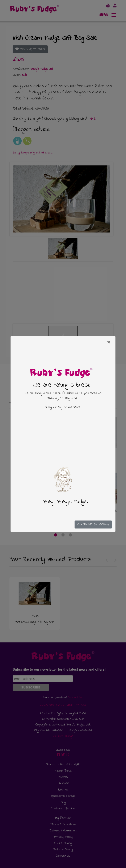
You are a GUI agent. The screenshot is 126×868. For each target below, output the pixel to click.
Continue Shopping (93, 524)
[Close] (109, 342)
